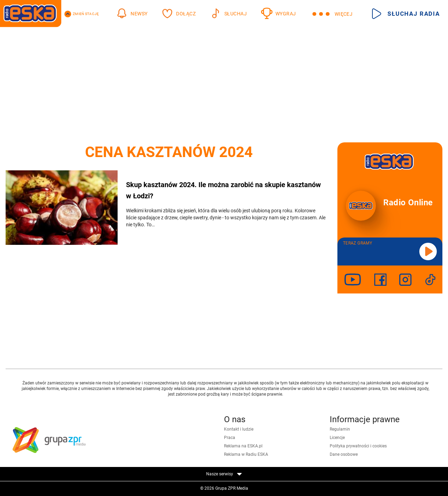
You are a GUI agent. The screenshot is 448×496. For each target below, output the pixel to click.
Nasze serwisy (224, 474)
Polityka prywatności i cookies (358, 446)
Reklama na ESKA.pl (243, 446)
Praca (230, 438)
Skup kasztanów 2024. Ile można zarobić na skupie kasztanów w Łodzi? (223, 190)
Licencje (337, 438)
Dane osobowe (344, 454)
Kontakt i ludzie (239, 429)
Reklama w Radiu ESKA (246, 454)
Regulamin (340, 429)
